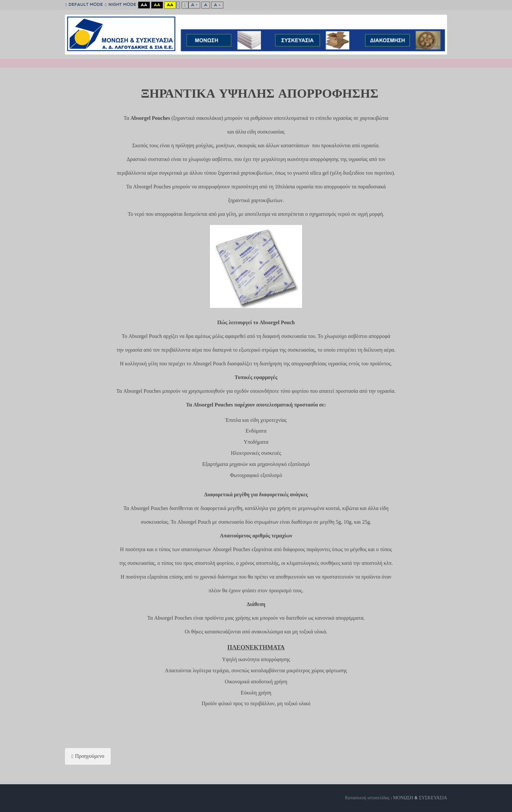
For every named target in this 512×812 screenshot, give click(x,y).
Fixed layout (178, 5)
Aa (144, 5)
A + (217, 5)
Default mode (84, 5)
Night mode (121, 5)
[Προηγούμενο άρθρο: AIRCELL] (88, 756)
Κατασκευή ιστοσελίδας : (369, 798)
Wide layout (185, 5)
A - (194, 5)
